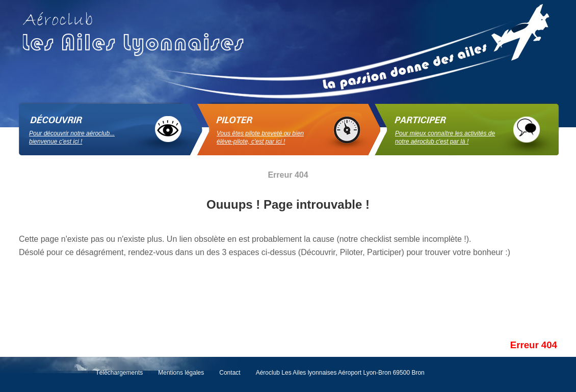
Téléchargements (120, 373)
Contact (230, 373)
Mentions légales (181, 373)
